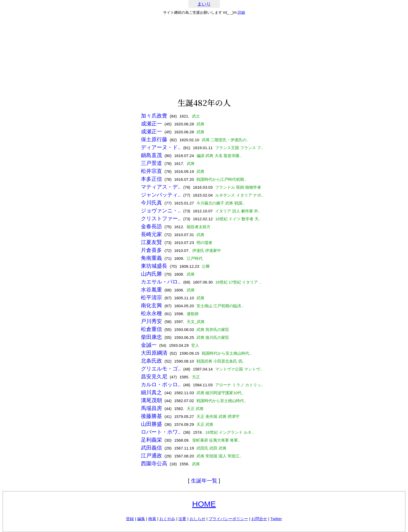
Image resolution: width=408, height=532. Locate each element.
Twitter (276, 519)
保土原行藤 (154, 139)
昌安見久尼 (154, 377)
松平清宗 (151, 297)
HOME (204, 504)
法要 (182, 519)
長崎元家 (151, 234)
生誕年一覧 (204, 481)
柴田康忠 (151, 337)
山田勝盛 (151, 424)
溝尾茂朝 (151, 400)
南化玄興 (151, 305)
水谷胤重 (151, 290)
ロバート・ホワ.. (161, 432)
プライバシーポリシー (228, 519)
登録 (130, 519)
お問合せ (259, 519)
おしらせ (198, 519)
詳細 (241, 12)
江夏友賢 (151, 242)
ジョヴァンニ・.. (161, 211)
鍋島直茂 (151, 155)
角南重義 (151, 258)
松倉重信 (151, 329)
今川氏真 (151, 203)
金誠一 (149, 345)
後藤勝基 (151, 416)
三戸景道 (151, 163)
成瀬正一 (151, 124)
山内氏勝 (151, 274)
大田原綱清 (154, 353)
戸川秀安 (151, 321)
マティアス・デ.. (161, 187)
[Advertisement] (204, 56)
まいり (204, 4)
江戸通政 (151, 456)
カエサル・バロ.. (161, 282)
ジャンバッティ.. (161, 195)
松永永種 (151, 313)
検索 (152, 519)
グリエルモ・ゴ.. (161, 369)
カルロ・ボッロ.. (161, 384)
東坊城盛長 (154, 266)
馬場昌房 (151, 408)
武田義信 (151, 448)
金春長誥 (151, 226)
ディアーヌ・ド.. (161, 147)
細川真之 (151, 392)
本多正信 (151, 179)
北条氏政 (151, 361)
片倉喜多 (151, 250)
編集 (141, 519)
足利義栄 (151, 440)
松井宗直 (151, 171)
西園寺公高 (154, 463)
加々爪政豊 (154, 116)
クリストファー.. (161, 218)
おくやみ (167, 519)
